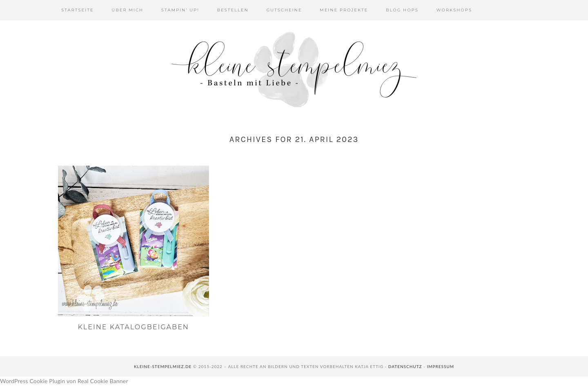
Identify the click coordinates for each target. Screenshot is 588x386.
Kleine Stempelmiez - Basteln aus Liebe (294, 69)
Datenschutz (405, 366)
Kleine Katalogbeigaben (133, 327)
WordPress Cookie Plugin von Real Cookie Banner (64, 381)
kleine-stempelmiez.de (163, 366)
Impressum (440, 366)
